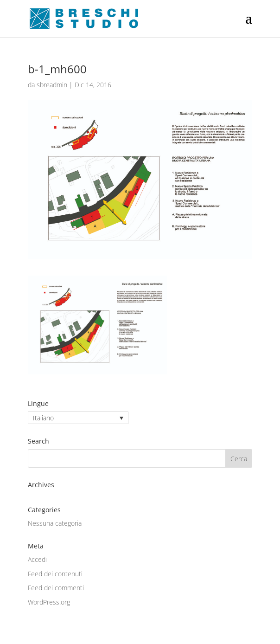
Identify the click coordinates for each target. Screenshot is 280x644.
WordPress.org (49, 602)
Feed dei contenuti (55, 574)
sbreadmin (52, 85)
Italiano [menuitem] (43, 418)
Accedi (37, 559)
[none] (78, 418)
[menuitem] (78, 418)
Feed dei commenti (56, 588)
